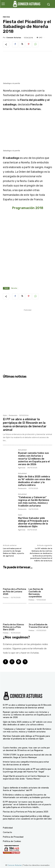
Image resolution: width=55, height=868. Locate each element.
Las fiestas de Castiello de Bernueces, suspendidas (36, 593)
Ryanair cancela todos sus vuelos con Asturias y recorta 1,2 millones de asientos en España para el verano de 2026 (34, 459)
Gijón (5, 415)
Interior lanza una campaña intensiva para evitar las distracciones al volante (26, 763)
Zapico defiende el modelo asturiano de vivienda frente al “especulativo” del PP (26, 789)
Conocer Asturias (14, 38)
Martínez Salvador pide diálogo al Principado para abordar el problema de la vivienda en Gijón (33, 522)
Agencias (22, 468)
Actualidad (22, 450)
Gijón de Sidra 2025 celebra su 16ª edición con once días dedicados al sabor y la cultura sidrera (34, 481)
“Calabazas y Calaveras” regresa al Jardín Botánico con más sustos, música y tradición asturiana (34, 502)
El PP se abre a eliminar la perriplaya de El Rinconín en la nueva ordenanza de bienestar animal (25, 425)
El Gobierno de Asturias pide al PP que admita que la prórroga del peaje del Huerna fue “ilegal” (27, 770)
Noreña (14, 288)
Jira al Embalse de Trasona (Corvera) (38, 626)
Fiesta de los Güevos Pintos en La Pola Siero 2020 (13, 627)
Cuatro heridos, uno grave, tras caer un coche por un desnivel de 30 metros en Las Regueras (26, 749)
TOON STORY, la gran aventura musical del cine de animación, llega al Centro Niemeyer (27, 756)
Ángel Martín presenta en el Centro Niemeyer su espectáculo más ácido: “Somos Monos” (26, 777)
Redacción (13, 415)
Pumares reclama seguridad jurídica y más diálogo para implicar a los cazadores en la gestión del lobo (27, 817)
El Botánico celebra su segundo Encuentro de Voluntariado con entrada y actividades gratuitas (26, 796)
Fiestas (6, 17)
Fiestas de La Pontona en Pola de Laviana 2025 (15, 592)
